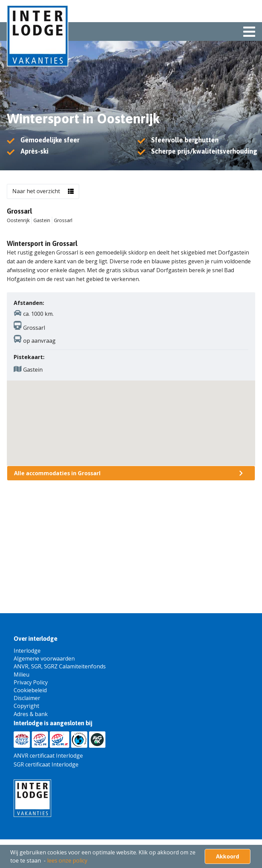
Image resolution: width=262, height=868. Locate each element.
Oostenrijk (18, 220)
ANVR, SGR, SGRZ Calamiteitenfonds (60, 666)
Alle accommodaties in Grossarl (57, 473)
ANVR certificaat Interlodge (48, 756)
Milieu (21, 675)
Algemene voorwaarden (44, 658)
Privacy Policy (31, 682)
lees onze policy (67, 861)
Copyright (26, 706)
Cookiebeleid (30, 690)
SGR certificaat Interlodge (46, 764)
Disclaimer (27, 698)
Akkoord (228, 856)
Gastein (42, 220)
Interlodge (27, 651)
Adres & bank (31, 714)
